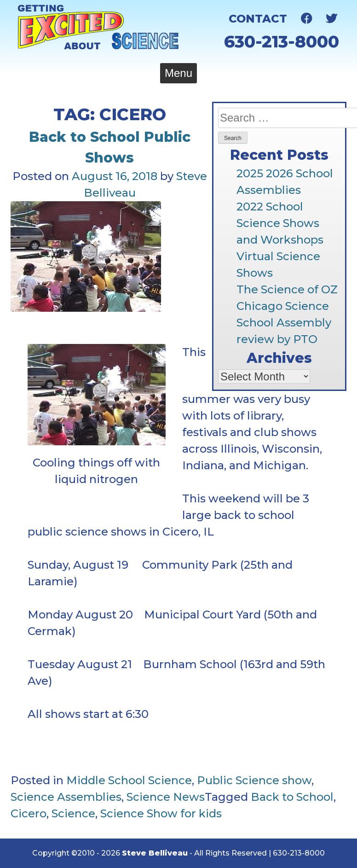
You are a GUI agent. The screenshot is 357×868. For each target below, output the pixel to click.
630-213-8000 (282, 41)
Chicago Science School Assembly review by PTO (284, 323)
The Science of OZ (287, 289)
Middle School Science (129, 780)
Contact (258, 19)
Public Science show (254, 780)
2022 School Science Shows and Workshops (280, 223)
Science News (166, 797)
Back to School (292, 797)
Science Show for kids (161, 813)
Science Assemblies (66, 797)
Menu (178, 73)
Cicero (29, 813)
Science (73, 813)
